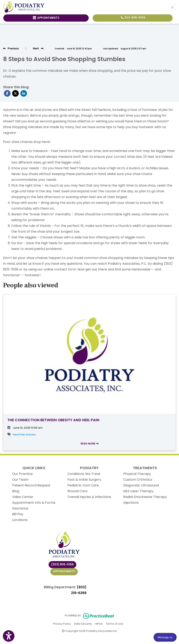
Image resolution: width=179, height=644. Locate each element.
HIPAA (99, 624)
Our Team (20, 480)
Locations (20, 520)
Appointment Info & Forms (34, 503)
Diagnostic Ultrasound (141, 485)
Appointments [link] (46, 18)
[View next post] (38, 48)
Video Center (23, 497)
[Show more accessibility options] (9, 636)
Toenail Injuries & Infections (89, 497)
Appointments (64, 571)
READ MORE (90, 444)
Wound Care (77, 491)
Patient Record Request (31, 485)
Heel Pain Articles (24, 435)
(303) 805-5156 (62, 565)
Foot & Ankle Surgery (84, 480)
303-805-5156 (133, 18)
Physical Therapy (137, 474)
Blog (16, 491)
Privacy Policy (62, 624)
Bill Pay (18, 514)
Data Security (83, 624)
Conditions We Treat (84, 474)
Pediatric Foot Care (83, 485)
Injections (131, 503)
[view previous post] (11, 48)
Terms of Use (114, 624)
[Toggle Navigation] (172, 7)
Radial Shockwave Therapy (145, 497)
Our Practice (22, 474)
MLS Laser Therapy (138, 491)
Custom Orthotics (138, 480)
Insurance (20, 508)
